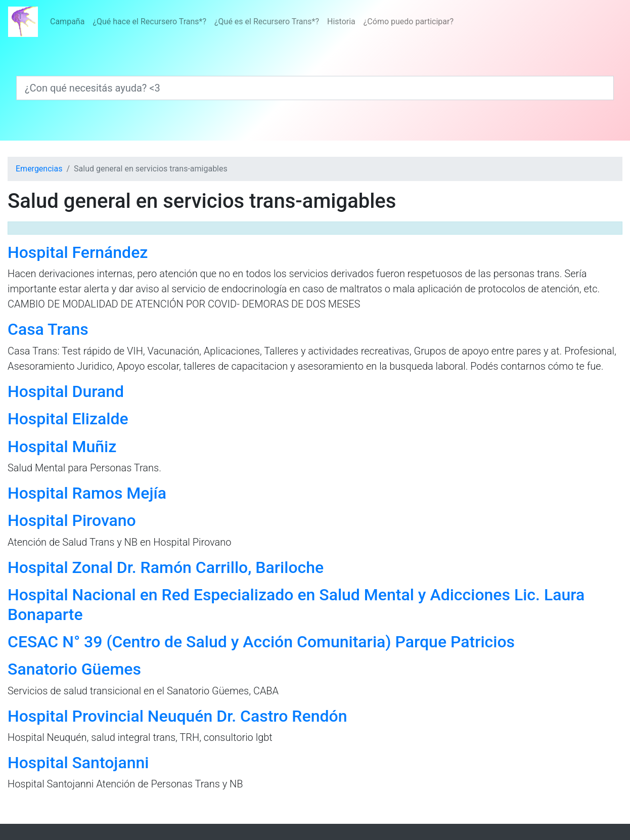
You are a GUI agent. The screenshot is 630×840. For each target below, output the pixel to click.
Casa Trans (48, 329)
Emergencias (39, 169)
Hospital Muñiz (62, 447)
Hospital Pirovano (72, 520)
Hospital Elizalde (68, 419)
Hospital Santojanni (78, 763)
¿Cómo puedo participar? (409, 21)
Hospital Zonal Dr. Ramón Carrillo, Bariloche (166, 567)
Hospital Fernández (78, 252)
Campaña (67, 21)
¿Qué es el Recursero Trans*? (267, 21)
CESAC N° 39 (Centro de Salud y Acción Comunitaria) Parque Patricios (261, 642)
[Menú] (252, 22)
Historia (341, 21)
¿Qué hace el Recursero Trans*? (149, 21)
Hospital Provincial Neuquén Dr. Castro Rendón (177, 716)
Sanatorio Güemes (74, 669)
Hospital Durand (66, 391)
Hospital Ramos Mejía (87, 493)
